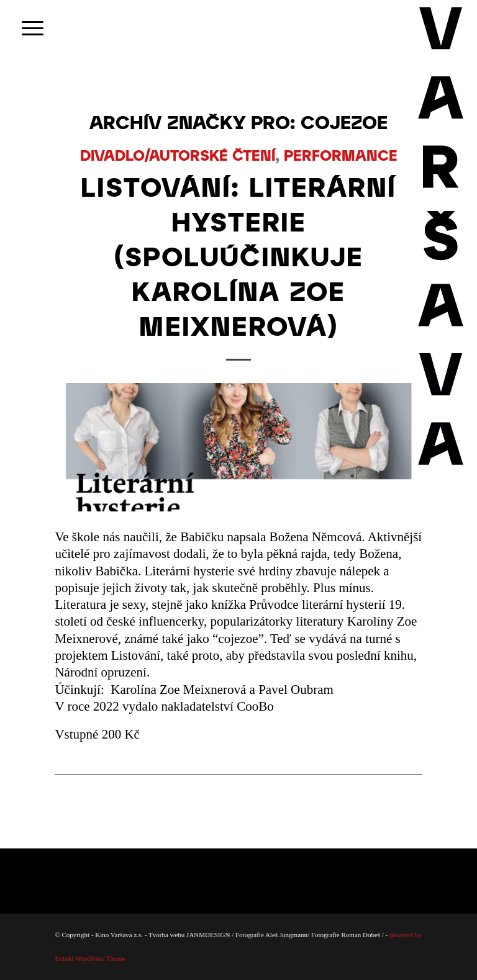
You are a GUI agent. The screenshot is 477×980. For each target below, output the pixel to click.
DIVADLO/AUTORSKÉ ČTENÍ (178, 155)
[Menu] (26, 28)
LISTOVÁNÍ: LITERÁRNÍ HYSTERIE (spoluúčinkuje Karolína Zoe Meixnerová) (238, 256)
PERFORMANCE (341, 155)
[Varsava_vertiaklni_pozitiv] (441, 28)
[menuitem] (26, 28)
